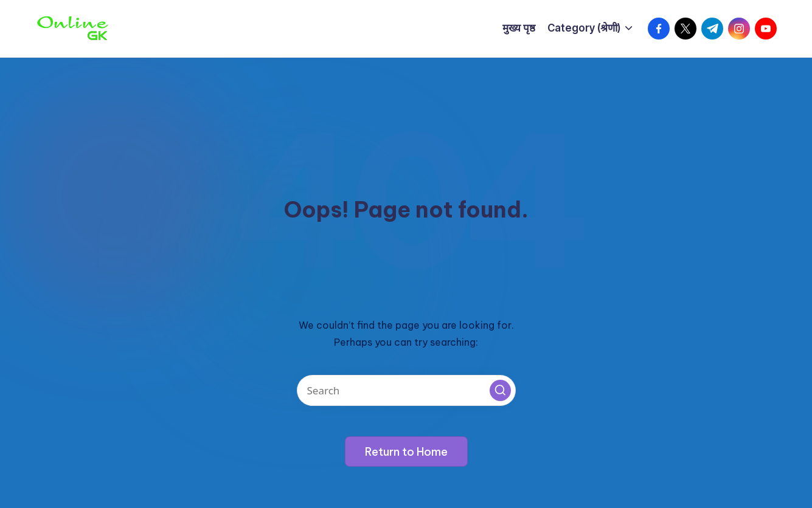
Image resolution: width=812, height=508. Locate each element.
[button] (500, 390)
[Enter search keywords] (406, 390)
